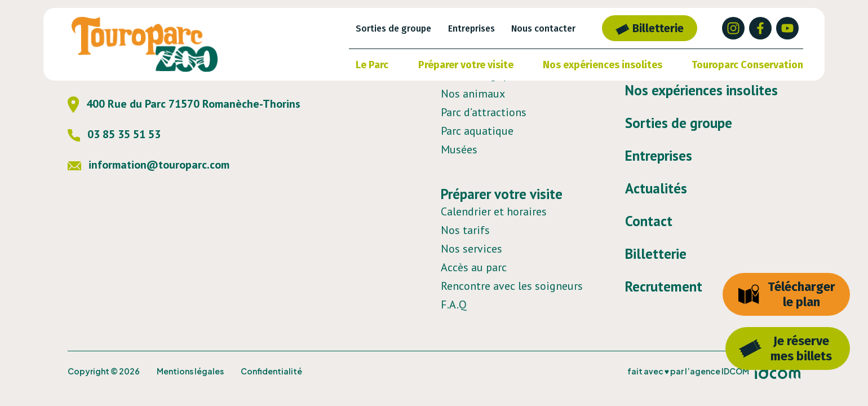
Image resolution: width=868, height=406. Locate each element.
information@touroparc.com (149, 165)
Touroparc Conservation (747, 65)
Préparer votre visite (466, 65)
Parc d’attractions (484, 112)
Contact (649, 221)
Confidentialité (271, 371)
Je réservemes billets (785, 348)
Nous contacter (543, 28)
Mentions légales (190, 371)
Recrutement (664, 286)
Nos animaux (473, 94)
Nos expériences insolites (603, 65)
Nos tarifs (465, 230)
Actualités (656, 188)
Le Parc (372, 65)
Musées (459, 149)
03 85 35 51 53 (114, 134)
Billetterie (650, 28)
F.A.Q (454, 304)
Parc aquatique (477, 131)
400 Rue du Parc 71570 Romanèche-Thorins (184, 104)
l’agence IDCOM (717, 371)
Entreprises (471, 28)
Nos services (471, 249)
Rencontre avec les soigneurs (512, 286)
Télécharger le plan (787, 294)
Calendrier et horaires (494, 211)
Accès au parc (474, 267)
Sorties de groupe (393, 28)
